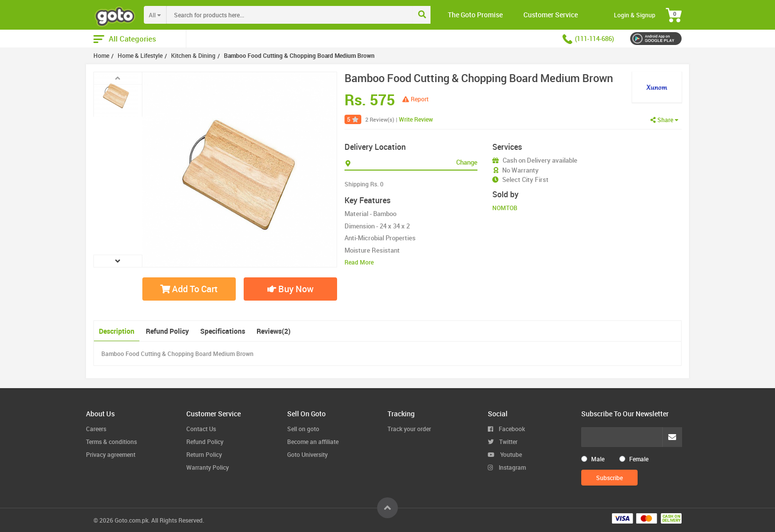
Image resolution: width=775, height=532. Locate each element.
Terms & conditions (111, 442)
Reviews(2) (274, 331)
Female (639, 459)
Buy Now (290, 289)
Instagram (507, 467)
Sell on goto (303, 429)
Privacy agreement (111, 454)
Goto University (307, 454)
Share (665, 120)
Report (415, 99)
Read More (359, 262)
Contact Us (201, 429)
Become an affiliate (313, 442)
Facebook (506, 429)
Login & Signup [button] (635, 15)
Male (598, 459)
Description (117, 331)
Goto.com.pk (131, 520)
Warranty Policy (208, 467)
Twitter (503, 442)
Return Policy (204, 454)
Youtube (505, 454)
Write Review (416, 119)
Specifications (223, 331)
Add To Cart (189, 289)
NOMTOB (505, 208)
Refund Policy (167, 331)
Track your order (409, 429)
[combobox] (310, 15)
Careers (96, 429)
